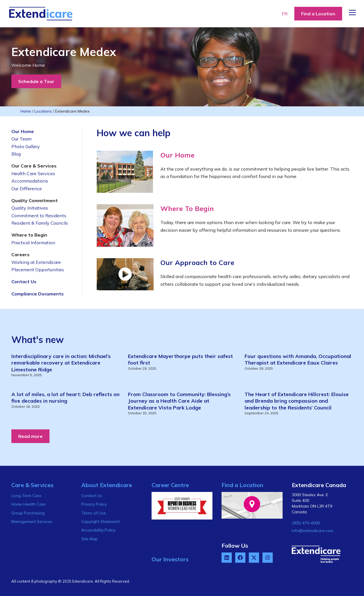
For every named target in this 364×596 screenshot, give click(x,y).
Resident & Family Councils (40, 223)
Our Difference (27, 189)
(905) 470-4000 (306, 523)
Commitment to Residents (39, 216)
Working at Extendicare (36, 262)
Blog (16, 154)
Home (26, 111)
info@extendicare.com (313, 531)
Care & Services (32, 485)
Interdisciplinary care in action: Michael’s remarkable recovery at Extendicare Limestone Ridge (61, 363)
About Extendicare (107, 485)
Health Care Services (33, 173)
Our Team (21, 139)
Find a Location (242, 485)
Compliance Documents (38, 294)
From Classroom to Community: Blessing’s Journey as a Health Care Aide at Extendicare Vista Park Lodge (179, 401)
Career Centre (170, 485)
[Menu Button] (352, 13)
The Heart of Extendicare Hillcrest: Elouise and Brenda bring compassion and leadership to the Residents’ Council (297, 401)
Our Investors (170, 559)
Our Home (177, 155)
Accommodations (30, 181)
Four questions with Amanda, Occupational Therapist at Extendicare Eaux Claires (298, 359)
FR (285, 14)
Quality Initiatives (30, 208)
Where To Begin (187, 208)
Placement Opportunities (38, 270)
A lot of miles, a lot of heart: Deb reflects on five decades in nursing (65, 398)
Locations (43, 111)
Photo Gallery (26, 146)
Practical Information (33, 243)
